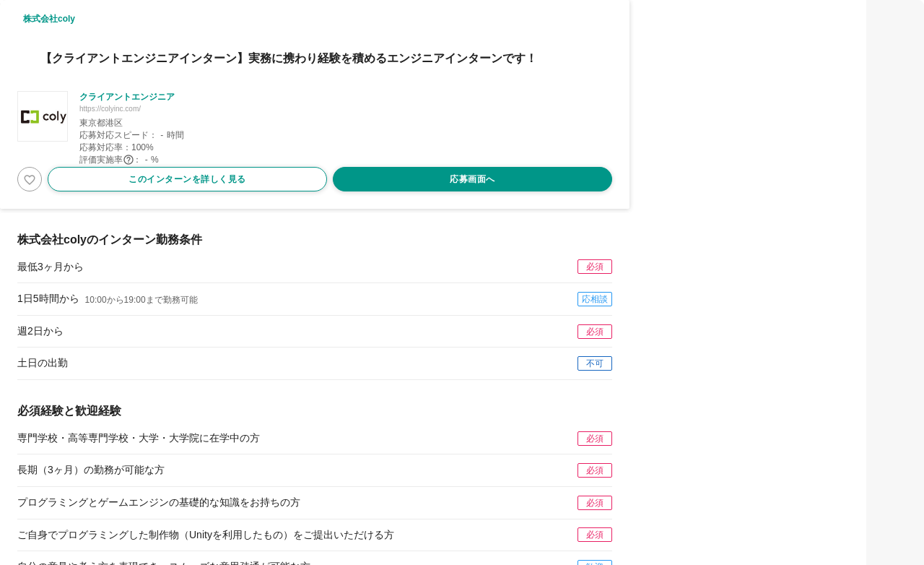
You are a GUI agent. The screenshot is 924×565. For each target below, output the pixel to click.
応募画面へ (472, 179)
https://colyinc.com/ (110, 109)
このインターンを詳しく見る (187, 179)
